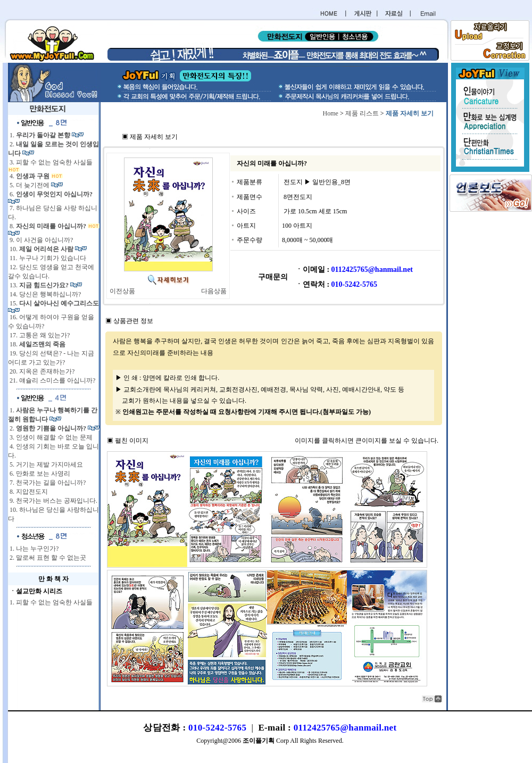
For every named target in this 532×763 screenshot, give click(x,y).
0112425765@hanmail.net (345, 728)
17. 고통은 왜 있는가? (39, 335)
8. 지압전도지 (28, 492)
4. (30, 176)
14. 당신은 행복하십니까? (44, 294)
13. (39, 285)
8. (48, 226)
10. (41, 249)
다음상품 (214, 291)
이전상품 (122, 291)
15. (53, 303)
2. (48, 428)
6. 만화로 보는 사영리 (39, 474)
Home (331, 113)
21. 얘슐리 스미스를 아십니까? (52, 380)
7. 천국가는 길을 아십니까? (47, 483)
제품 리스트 (362, 113)
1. (40, 135)
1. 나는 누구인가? (33, 549)
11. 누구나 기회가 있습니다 (47, 258)
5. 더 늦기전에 (30, 185)
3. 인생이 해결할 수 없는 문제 (50, 437)
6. (50, 194)
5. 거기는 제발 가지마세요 (45, 465)
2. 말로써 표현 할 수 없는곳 (47, 558)
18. (37, 344)
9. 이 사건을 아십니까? (40, 240)
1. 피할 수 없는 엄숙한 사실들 (50, 602)
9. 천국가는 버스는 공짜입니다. (53, 501)
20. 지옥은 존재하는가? (41, 371)
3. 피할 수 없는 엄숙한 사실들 (50, 162)
